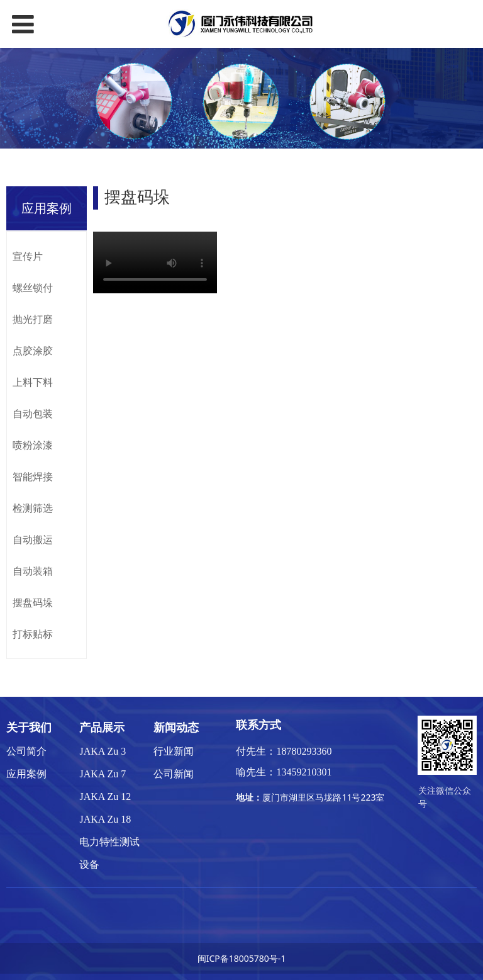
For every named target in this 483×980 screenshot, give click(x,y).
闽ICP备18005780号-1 (242, 958)
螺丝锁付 (33, 288)
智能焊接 (33, 476)
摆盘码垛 (33, 602)
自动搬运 (33, 539)
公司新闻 (174, 774)
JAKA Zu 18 (105, 819)
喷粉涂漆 (33, 445)
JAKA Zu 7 (103, 774)
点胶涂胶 (33, 351)
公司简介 (26, 751)
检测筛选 (33, 508)
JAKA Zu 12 (105, 797)
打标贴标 (33, 634)
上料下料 (33, 382)
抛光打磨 (33, 319)
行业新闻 (174, 751)
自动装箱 (33, 571)
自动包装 (33, 414)
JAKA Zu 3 (103, 751)
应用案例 (26, 774)
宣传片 (28, 256)
